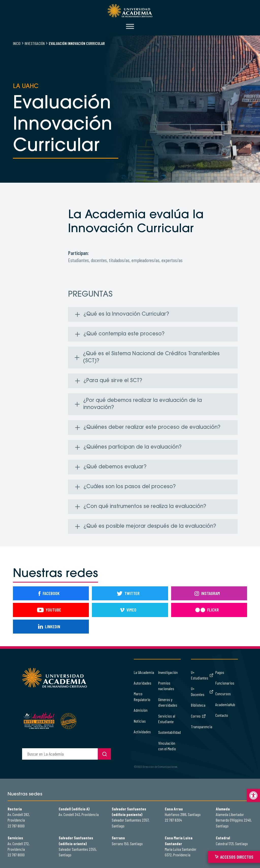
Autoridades (143, 683)
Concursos (223, 694)
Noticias (140, 721)
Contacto (222, 715)
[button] (253, 795)
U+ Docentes (202, 691)
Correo (198, 716)
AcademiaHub (225, 704)
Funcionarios (225, 683)
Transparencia (202, 727)
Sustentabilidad (169, 732)
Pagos (220, 672)
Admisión (141, 710)
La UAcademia (144, 672)
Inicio (17, 43)
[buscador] (60, 754)
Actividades (142, 732)
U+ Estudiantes (202, 675)
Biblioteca (198, 705)
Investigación (35, 43)
